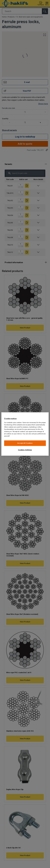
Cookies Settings (25, 450)
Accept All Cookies (25, 443)
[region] (25, 434)
